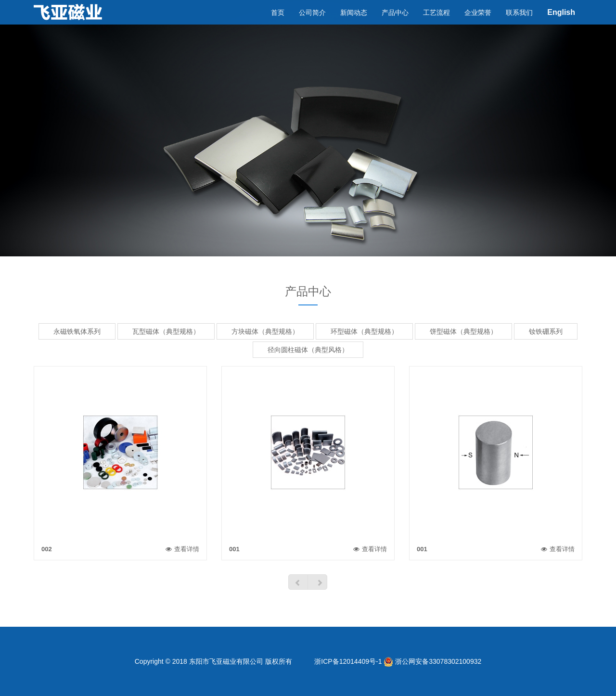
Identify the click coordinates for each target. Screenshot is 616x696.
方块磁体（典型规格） (265, 331)
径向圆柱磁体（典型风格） (308, 350)
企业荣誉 (478, 22)
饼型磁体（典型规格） (463, 331)
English (561, 21)
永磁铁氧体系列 (77, 331)
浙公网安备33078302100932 (432, 661)
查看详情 (182, 549)
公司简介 (312, 22)
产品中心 (395, 22)
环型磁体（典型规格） (364, 331)
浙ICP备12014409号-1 (347, 661)
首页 (278, 22)
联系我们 (519, 22)
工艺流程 (436, 22)
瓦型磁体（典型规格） (166, 331)
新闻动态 (354, 22)
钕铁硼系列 (546, 331)
